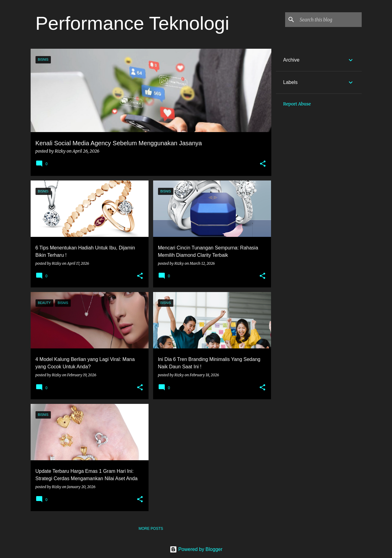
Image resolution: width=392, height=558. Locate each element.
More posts (151, 529)
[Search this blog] (330, 20)
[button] (263, 164)
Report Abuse (297, 104)
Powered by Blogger (196, 549)
